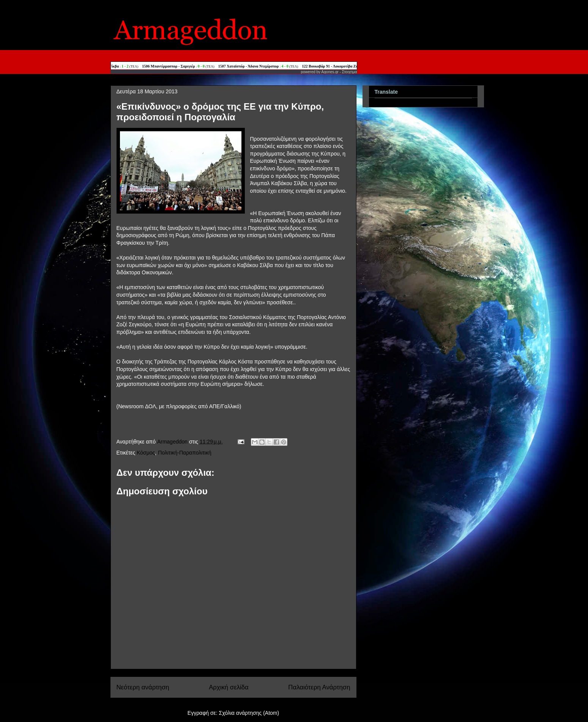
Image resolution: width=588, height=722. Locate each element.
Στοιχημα (350, 72)
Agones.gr (330, 72)
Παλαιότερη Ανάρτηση (319, 687)
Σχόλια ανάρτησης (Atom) (249, 713)
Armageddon (173, 442)
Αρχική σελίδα (229, 687)
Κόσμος (146, 453)
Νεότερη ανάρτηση (143, 687)
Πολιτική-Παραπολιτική (185, 453)
